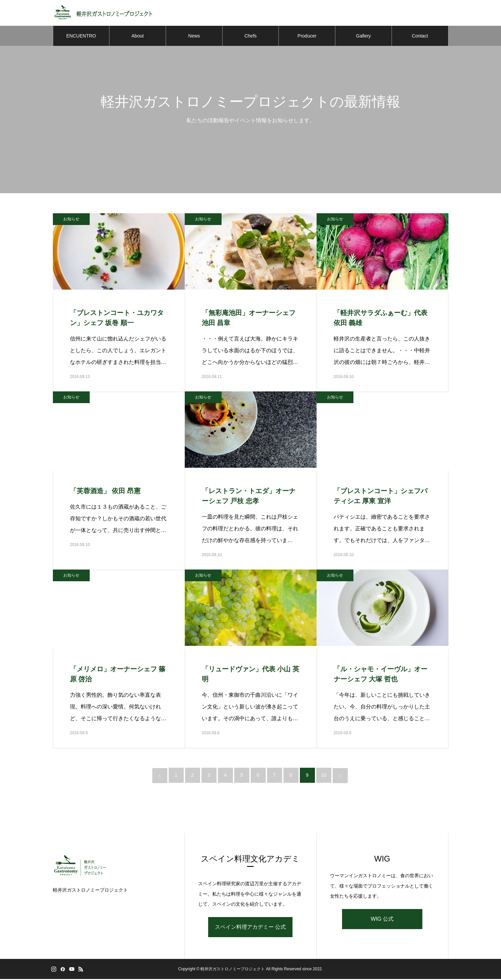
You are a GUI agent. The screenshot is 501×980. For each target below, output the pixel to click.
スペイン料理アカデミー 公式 (250, 928)
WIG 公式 (382, 920)
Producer (307, 37)
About (138, 37)
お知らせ (71, 220)
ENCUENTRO (81, 37)
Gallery (363, 37)
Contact (420, 37)
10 (324, 776)
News (194, 37)
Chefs (250, 37)
